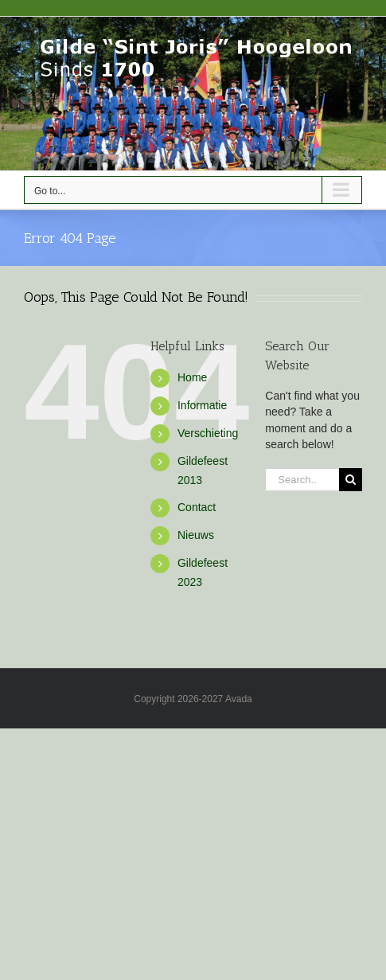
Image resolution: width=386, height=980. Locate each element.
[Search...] (302, 480)
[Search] (351, 480)
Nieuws (196, 535)
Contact (197, 507)
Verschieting (208, 433)
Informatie (202, 405)
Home (192, 377)
